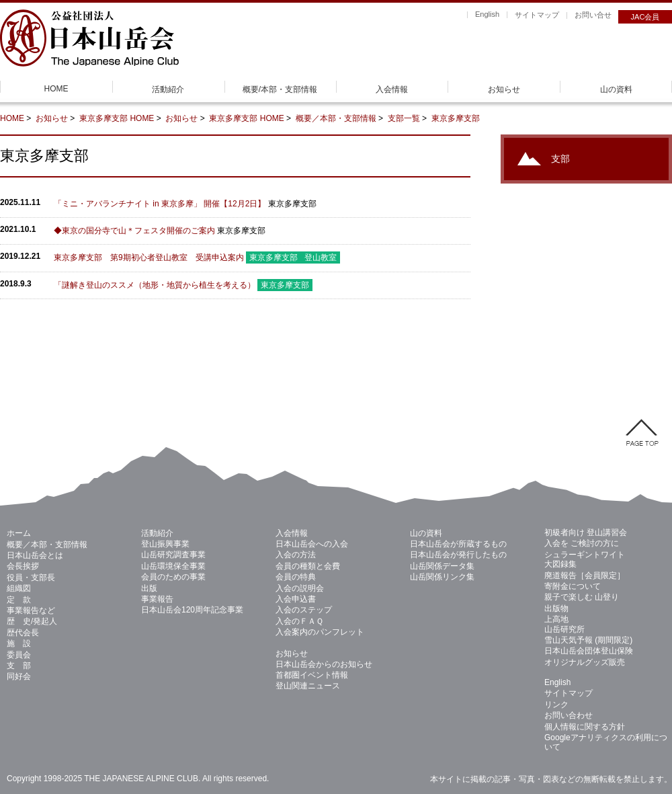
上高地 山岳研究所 (564, 624)
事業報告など (31, 610)
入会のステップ (304, 610)
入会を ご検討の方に (582, 543)
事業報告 (157, 599)
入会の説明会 (300, 588)
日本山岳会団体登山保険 (589, 651)
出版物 (556, 608)
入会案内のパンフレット (320, 632)
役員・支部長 (31, 578)
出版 (149, 588)
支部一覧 (404, 118)
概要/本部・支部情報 (280, 89)
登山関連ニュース (308, 686)
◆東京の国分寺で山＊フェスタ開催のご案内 (134, 231)
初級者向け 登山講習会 (586, 532)
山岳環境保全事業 (173, 566)
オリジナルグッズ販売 (585, 662)
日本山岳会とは (35, 555)
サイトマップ (537, 15)
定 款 (19, 600)
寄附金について (573, 586)
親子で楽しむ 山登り (582, 597)
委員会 (19, 655)
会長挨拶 (23, 566)
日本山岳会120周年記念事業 (192, 610)
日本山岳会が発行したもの (458, 555)
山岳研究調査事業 (173, 555)
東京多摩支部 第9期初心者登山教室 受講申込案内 (149, 257)
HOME (56, 89)
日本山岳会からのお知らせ (324, 664)
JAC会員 (645, 17)
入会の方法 (296, 555)
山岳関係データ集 (442, 566)
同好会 (19, 676)
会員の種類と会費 (308, 566)
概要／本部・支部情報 (336, 118)
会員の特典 (296, 577)
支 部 (19, 666)
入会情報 (392, 89)
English (487, 14)
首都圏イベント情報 (312, 675)
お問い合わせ (569, 715)
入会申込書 (296, 599)
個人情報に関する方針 (585, 727)
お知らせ (504, 89)
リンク (556, 705)
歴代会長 (23, 633)
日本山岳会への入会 (312, 544)
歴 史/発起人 (32, 621)
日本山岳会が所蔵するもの (458, 544)
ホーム (19, 533)
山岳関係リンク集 (442, 577)
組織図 (19, 588)
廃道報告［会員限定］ (585, 575)
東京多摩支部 (104, 118)
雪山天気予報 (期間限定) (588, 640)
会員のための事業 (173, 577)
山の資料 (616, 89)
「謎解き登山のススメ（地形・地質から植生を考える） (155, 285)
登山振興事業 (165, 544)
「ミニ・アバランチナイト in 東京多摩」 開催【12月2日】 (160, 204)
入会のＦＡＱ (299, 621)
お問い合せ (593, 15)
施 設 (19, 643)
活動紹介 (168, 89)
